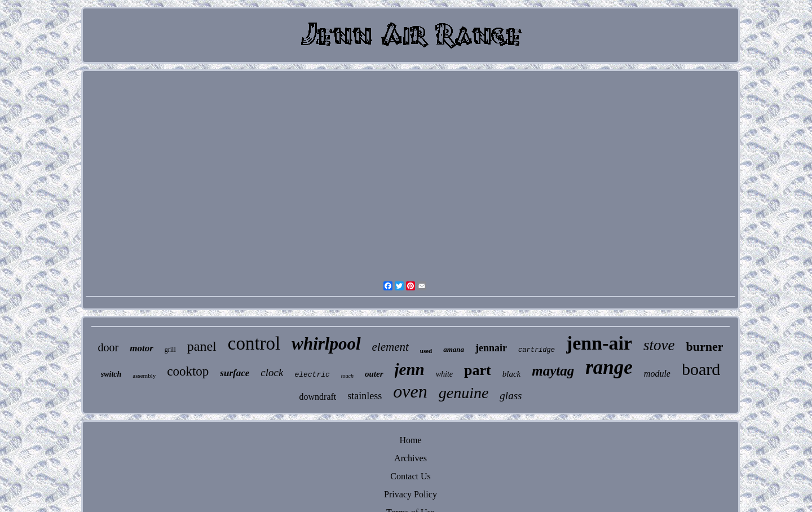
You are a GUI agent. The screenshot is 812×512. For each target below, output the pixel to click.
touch (347, 376)
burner (704, 347)
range (609, 367)
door (109, 347)
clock (272, 372)
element (390, 347)
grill (170, 350)
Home (410, 440)
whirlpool (326, 344)
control (254, 343)
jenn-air (599, 343)
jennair (491, 348)
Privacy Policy (411, 494)
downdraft (318, 397)
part (478, 370)
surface (235, 373)
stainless (365, 396)
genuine (464, 393)
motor (142, 348)
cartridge (537, 350)
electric (312, 375)
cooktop (188, 371)
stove (659, 345)
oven (410, 391)
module (657, 374)
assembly (144, 376)
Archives (411, 458)
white (444, 374)
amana (454, 349)
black (511, 374)
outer (374, 374)
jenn (410, 369)
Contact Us (411, 476)
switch (111, 374)
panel (202, 346)
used (426, 351)
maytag (553, 371)
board (701, 369)
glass (511, 396)
